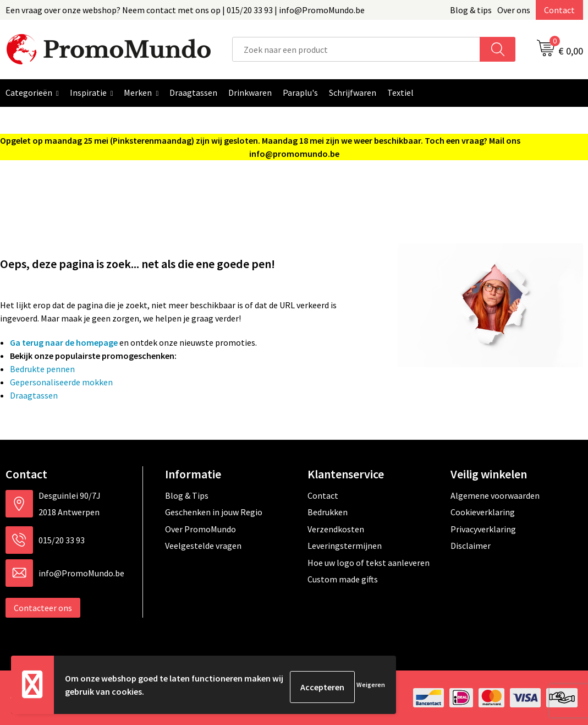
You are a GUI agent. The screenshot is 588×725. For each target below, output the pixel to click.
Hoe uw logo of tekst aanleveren (369, 563)
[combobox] (356, 49)
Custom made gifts (343, 579)
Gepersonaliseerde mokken (61, 382)
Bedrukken (328, 512)
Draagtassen (34, 395)
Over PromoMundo (200, 529)
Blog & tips (471, 10)
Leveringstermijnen (345, 546)
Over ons (514, 10)
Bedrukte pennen (42, 369)
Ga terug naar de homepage (64, 342)
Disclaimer (471, 546)
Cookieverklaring (483, 512)
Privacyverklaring (483, 529)
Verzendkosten (336, 529)
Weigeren (371, 687)
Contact (559, 10)
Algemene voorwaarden (495, 495)
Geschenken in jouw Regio (214, 512)
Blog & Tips (187, 495)
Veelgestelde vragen (203, 546)
